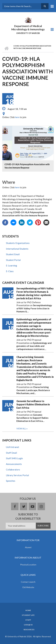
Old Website (28, 587)
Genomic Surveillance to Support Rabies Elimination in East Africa (33, 404)
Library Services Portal (17, 475)
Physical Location (28, 565)
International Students (17, 249)
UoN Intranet (13, 447)
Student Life (28, 615)
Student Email (13, 254)
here (17, 117)
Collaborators (13, 470)
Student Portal (13, 260)
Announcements (14, 464)
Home (28, 610)
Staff (28, 620)
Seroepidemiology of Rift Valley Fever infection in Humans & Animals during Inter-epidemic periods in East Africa (35, 293)
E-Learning (11, 266)
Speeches (11, 481)
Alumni (28, 547)
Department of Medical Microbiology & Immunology (28, 28)
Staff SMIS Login (14, 458)
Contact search (28, 582)
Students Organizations (18, 243)
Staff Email (11, 453)
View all (21, 429)
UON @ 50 (28, 625)
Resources (29, 630)
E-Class (10, 271)
